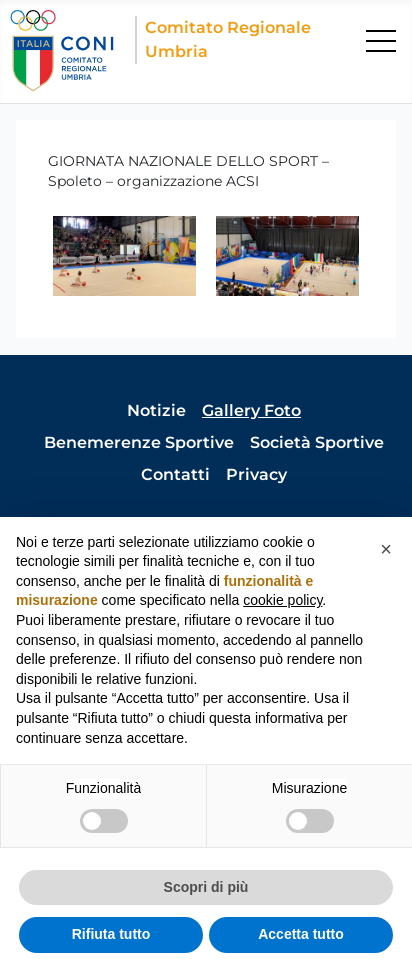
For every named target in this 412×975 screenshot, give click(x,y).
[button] (386, 549)
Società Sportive (317, 442)
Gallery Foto (251, 410)
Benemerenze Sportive (139, 442)
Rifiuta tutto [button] (111, 934)
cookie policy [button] (282, 600)
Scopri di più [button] (206, 887)
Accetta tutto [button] (301, 934)
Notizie (156, 410)
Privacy (256, 474)
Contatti (175, 474)
